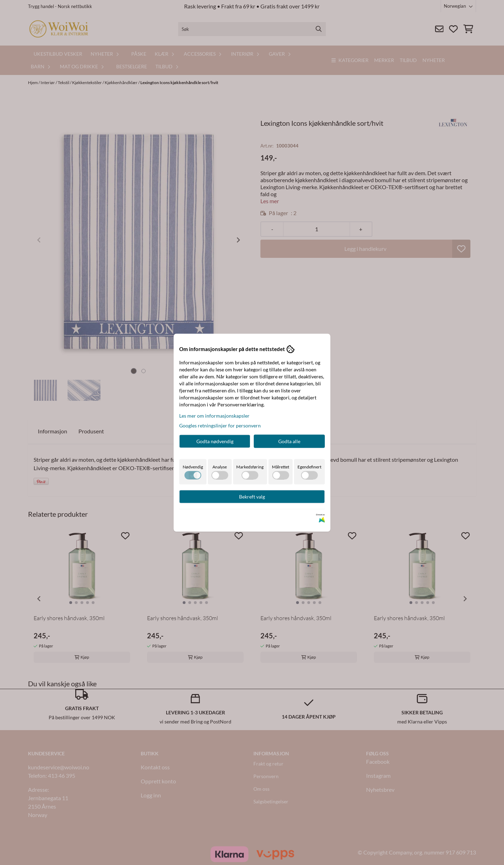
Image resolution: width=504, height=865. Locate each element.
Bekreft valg (252, 496)
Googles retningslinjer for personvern (220, 425)
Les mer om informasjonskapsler (214, 415)
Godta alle (289, 441)
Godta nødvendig (215, 441)
